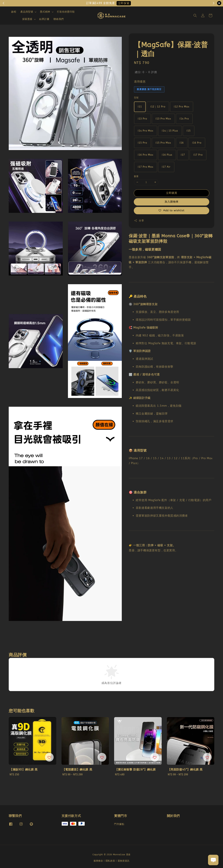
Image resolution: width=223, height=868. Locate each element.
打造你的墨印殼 (66, 12)
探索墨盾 (27, 19)
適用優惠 (140, 82)
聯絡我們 (59, 19)
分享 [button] (139, 221)
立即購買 (172, 193)
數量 (136, 176)
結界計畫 (44, 19)
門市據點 (119, 824)
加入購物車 (172, 202)
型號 (136, 98)
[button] (195, 16)
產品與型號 (27, 12)
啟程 (14, 12)
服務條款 (98, 861)
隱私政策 (110, 861)
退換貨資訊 (124, 861)
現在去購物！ (126, 3)
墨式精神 (45, 12)
